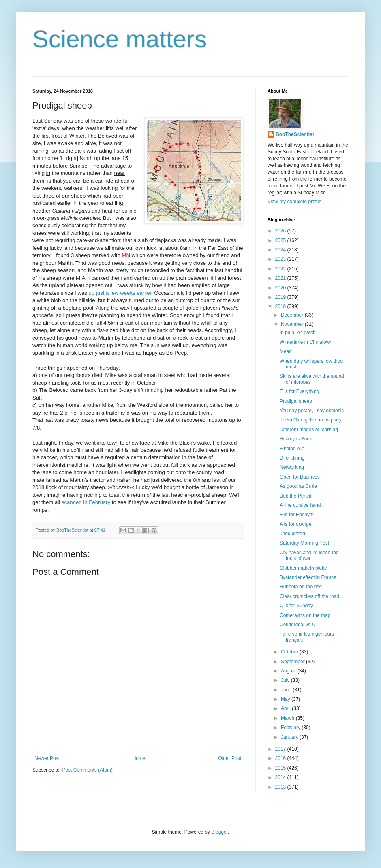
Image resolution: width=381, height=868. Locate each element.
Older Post (230, 758)
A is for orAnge (296, 524)
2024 (281, 250)
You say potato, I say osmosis (312, 411)
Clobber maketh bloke (303, 568)
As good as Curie (298, 486)
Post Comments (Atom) (87, 770)
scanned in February (86, 502)
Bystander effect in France (308, 577)
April (286, 708)
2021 (281, 278)
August (289, 671)
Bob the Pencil (295, 496)
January (290, 737)
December (293, 315)
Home (139, 758)
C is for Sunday (296, 606)
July (286, 680)
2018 (281, 306)
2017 (281, 749)
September (293, 662)
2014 (281, 777)
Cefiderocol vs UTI (300, 625)
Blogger (219, 832)
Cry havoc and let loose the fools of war (309, 555)
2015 (281, 768)
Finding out (292, 449)
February (291, 728)
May (286, 699)
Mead (286, 351)
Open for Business (300, 477)
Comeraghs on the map (305, 615)
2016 (281, 758)
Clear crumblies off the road (309, 596)
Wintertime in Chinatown (306, 342)
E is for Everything (299, 391)
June (287, 690)
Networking (292, 467)
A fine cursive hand (300, 505)
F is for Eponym (297, 515)
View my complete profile (294, 202)
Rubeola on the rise (301, 587)
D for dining (292, 458)
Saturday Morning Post (304, 543)
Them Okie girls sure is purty (311, 420)
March (288, 718)
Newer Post (47, 758)
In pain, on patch (298, 332)
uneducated (292, 534)
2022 (281, 269)
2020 (281, 288)
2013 (281, 787)
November (293, 324)
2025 (281, 240)
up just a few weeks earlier (120, 293)
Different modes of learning (309, 430)
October (290, 652)
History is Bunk (296, 439)
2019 (281, 297)
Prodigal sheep (296, 401)
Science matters (120, 39)
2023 (281, 259)
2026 (281, 231)
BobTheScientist (295, 134)
